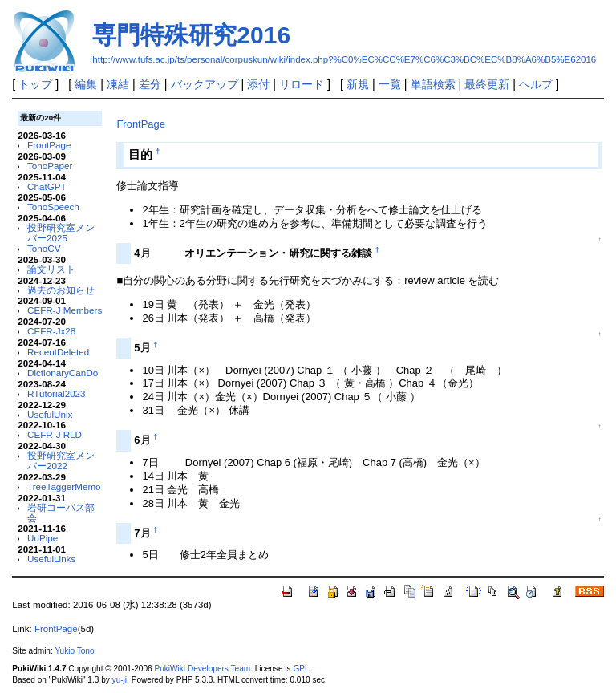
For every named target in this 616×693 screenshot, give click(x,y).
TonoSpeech (53, 207)
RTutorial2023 (57, 393)
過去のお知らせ (61, 290)
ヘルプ (536, 84)
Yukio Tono (74, 651)
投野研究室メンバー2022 (61, 460)
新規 (358, 84)
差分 (150, 84)
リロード (302, 84)
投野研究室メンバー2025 (61, 233)
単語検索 (433, 84)
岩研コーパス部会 (61, 513)
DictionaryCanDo (63, 373)
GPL (301, 669)
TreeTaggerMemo (64, 486)
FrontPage (49, 145)
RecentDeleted (58, 352)
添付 (258, 84)
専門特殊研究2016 (191, 35)
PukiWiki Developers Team (202, 669)
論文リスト (51, 269)
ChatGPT (47, 186)
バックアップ (205, 84)
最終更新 (487, 84)
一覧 (390, 84)
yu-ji (120, 680)
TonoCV (44, 248)
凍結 (118, 84)
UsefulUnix (50, 414)
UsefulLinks (51, 559)
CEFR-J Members (65, 310)
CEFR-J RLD (55, 434)
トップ (35, 84)
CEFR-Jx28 (51, 331)
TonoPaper (50, 166)
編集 (86, 84)
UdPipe (43, 538)
